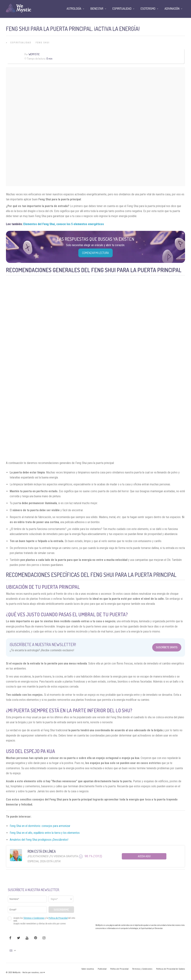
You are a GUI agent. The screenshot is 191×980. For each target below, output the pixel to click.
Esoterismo (148, 9)
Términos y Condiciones (142, 969)
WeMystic (34, 54)
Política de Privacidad (119, 969)
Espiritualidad (21, 43)
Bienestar (97, 9)
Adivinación (172, 9)
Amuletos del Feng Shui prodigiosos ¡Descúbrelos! (39, 840)
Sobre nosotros (88, 969)
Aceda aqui (144, 856)
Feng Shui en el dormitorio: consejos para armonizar (40, 826)
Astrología (74, 9)
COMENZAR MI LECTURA (95, 253)
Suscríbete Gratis (167, 647)
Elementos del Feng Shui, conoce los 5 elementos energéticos (64, 224)
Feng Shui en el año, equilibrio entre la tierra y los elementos (45, 833)
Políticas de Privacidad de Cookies (171, 969)
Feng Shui (43, 43)
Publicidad (102, 969)
